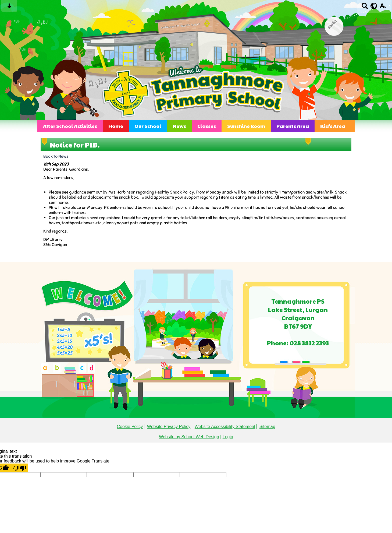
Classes (207, 126)
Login (228, 437)
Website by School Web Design (189, 437)
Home (116, 126)
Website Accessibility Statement (225, 427)
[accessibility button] (383, 8)
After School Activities (70, 126)
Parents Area (293, 126)
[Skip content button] (9, 8)
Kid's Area (333, 126)
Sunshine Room (246, 126)
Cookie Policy (130, 427)
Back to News (56, 156)
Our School (148, 126)
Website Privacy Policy (169, 427)
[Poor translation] (20, 468)
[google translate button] (374, 6)
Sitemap (267, 427)
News (179, 126)
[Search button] (365, 8)
